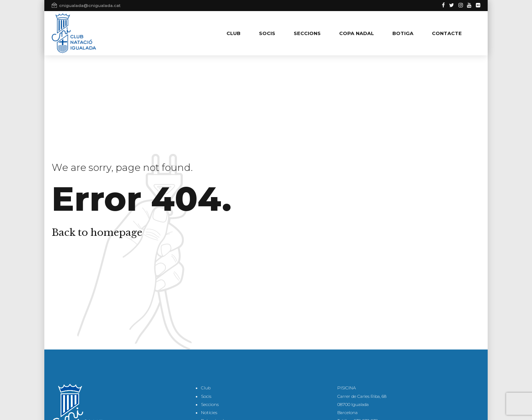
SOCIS (267, 33)
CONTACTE (447, 33)
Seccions (210, 404)
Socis (206, 396)
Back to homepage (97, 233)
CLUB (233, 33)
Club (206, 388)
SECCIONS (307, 33)
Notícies (209, 413)
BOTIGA (403, 33)
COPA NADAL (357, 33)
